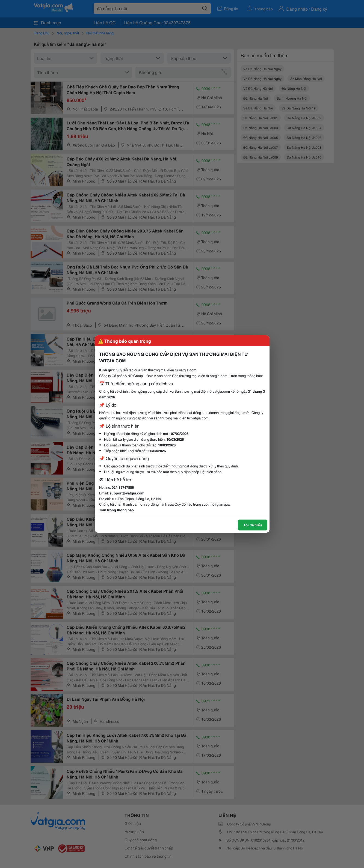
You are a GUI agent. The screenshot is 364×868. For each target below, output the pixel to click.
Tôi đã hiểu (253, 525)
